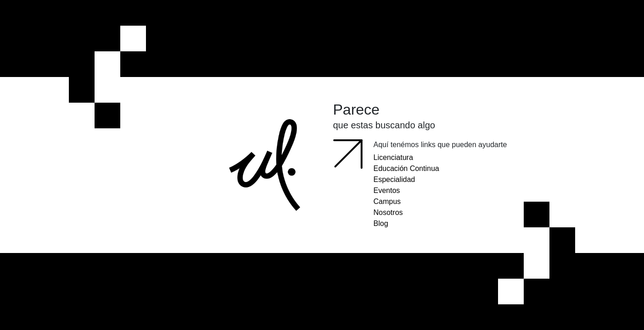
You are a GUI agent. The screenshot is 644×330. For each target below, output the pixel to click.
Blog (381, 223)
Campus (387, 201)
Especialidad (395, 179)
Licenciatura (393, 157)
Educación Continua (406, 168)
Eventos (387, 190)
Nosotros (388, 212)
